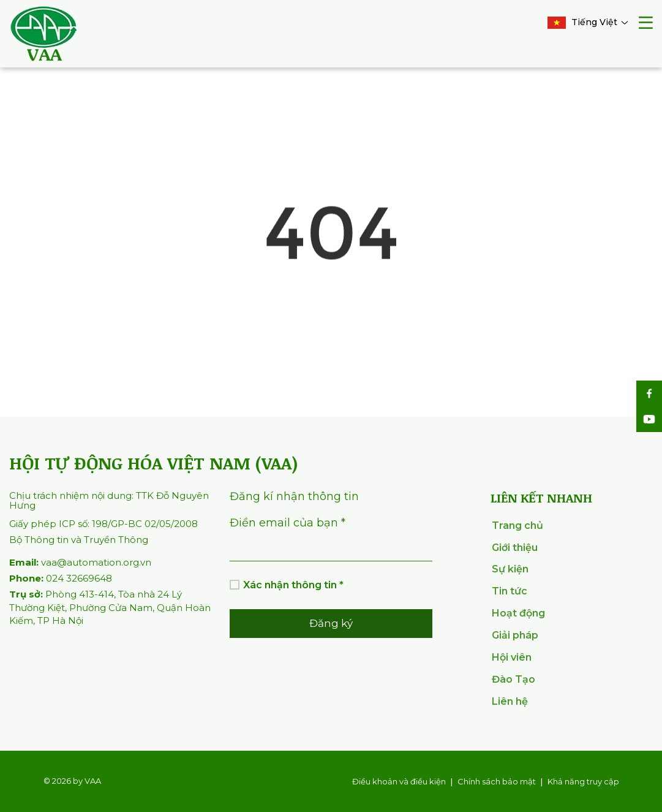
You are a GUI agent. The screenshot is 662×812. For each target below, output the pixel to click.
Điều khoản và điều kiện (399, 781)
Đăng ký (331, 623)
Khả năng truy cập (583, 781)
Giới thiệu (515, 548)
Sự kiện (510, 569)
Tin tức (510, 591)
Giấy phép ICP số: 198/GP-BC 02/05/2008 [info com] (103, 524)
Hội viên (512, 657)
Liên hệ (510, 701)
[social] (649, 393)
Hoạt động (518, 613)
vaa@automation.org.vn (80, 562)
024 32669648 (61, 578)
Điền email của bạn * (288, 523)
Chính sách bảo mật (497, 781)
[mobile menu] (646, 24)
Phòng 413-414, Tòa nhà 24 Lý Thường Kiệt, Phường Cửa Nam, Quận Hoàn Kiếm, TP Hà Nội (110, 607)
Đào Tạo (513, 679)
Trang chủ (517, 526)
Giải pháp (515, 635)
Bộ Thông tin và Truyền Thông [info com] (79, 540)
